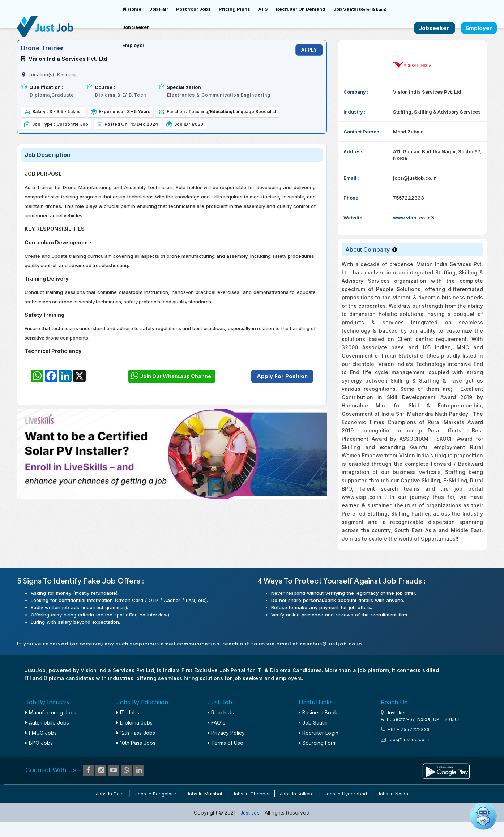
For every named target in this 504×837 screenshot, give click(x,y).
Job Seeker (135, 27)
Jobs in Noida (393, 794)
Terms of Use (225, 743)
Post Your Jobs (193, 9)
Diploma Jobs (134, 723)
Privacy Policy (226, 733)
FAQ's (216, 723)
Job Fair (159, 9)
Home (132, 9)
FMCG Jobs (41, 733)
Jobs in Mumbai (204, 794)
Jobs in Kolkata (297, 794)
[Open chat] (483, 816)
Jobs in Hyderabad (346, 794)
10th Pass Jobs (136, 743)
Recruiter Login (319, 733)
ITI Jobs (128, 712)
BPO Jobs (39, 743)
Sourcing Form (318, 743)
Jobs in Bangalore (156, 794)
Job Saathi (360, 9)
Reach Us (221, 712)
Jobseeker (435, 28)
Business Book (318, 712)
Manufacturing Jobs (51, 712)
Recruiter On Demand (301, 9)
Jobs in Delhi (110, 794)
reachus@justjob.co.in (331, 644)
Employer (133, 45)
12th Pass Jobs (136, 733)
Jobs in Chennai (251, 794)
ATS (263, 9)
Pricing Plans (234, 9)
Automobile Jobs (47, 723)
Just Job (251, 813)
